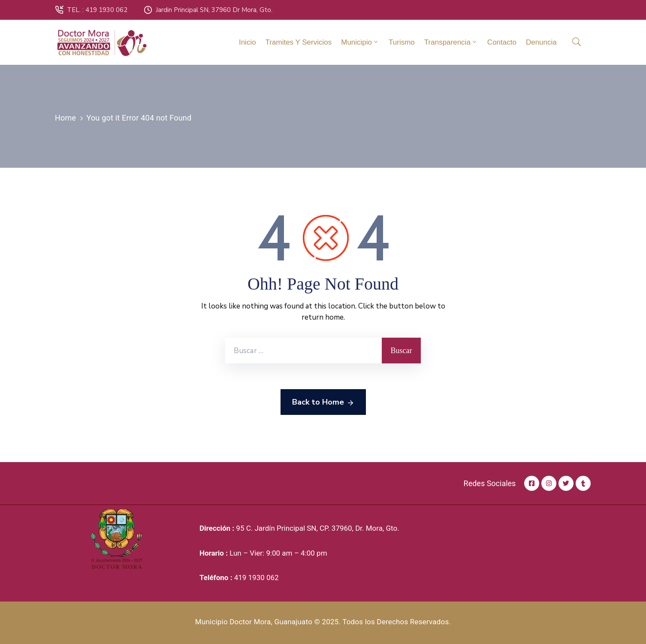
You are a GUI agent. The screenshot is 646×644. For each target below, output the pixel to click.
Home (65, 118)
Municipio (360, 42)
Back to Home (323, 402)
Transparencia (451, 42)
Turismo (402, 42)
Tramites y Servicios (299, 42)
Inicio (248, 42)
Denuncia (541, 42)
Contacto (502, 42)
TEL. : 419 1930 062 (97, 10)
